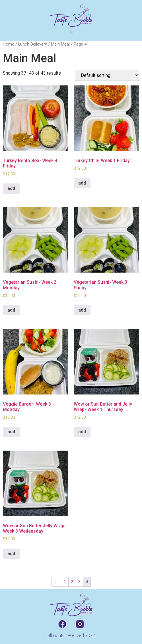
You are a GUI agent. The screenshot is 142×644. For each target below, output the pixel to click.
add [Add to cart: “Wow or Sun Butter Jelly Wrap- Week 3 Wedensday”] (11, 554)
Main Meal (60, 44)
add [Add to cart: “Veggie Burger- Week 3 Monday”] (11, 432)
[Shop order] (107, 75)
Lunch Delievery (33, 44)
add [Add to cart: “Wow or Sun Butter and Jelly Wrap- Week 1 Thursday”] (82, 432)
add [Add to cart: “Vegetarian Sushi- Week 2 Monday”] (11, 310)
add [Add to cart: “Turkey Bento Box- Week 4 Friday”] (11, 188)
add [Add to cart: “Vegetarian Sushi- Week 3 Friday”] (82, 310)
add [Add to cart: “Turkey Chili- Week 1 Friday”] (82, 183)
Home (9, 44)
